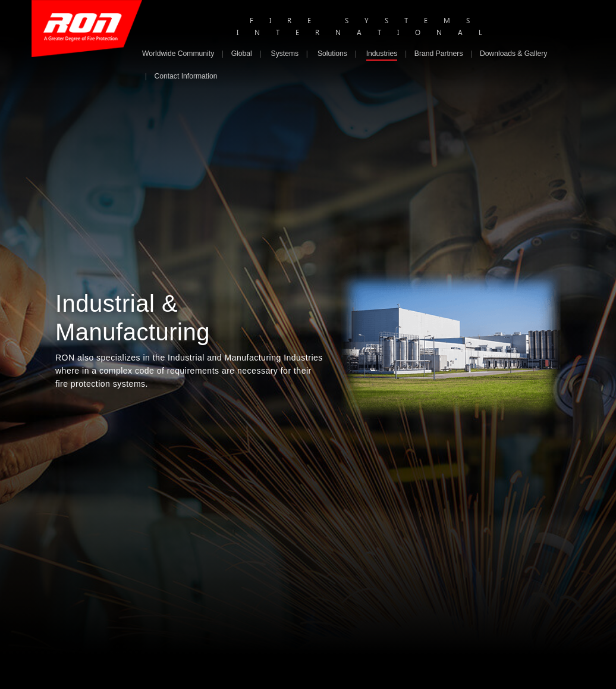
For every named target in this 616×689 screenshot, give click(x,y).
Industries (382, 54)
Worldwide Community (178, 54)
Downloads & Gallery (513, 54)
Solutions (332, 54)
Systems (285, 54)
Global (242, 54)
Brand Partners (439, 54)
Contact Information (186, 76)
